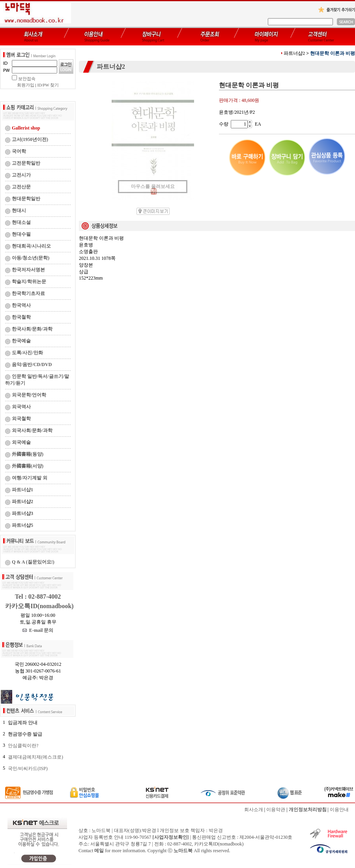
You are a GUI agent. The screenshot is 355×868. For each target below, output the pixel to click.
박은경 (216, 830)
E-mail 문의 (38, 630)
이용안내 (339, 810)
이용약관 (276, 810)
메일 (99, 851)
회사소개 (254, 810)
